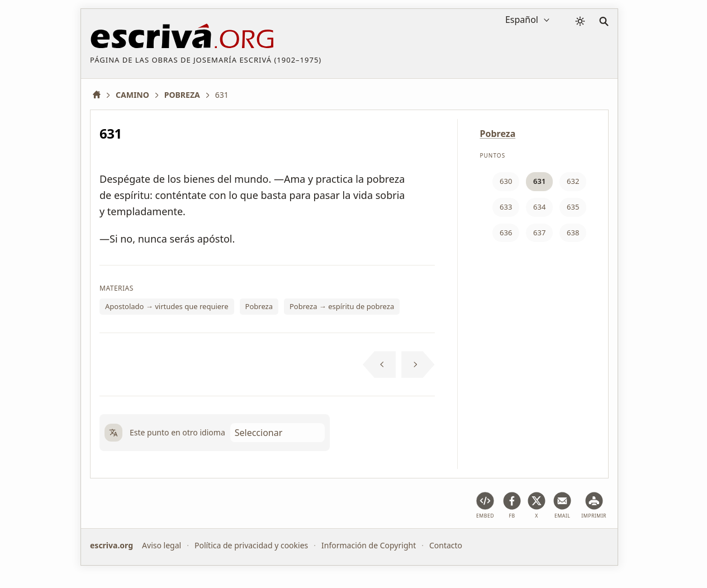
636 (506, 233)
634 (539, 207)
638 (573, 233)
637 (539, 233)
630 (506, 181)
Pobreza (259, 306)
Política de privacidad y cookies (251, 545)
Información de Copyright (369, 545)
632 (573, 181)
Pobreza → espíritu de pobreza (342, 306)
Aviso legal (162, 545)
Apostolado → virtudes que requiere (167, 306)
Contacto (446, 545)
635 (573, 207)
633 (506, 207)
